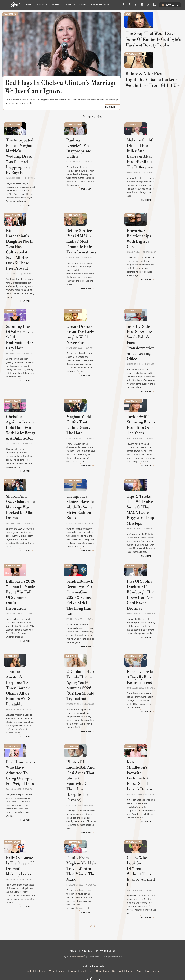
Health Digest (87, 957)
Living (83, 5)
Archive (87, 937)
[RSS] (155, 6)
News (30, 5)
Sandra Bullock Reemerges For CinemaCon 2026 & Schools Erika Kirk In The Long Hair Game (91, 617)
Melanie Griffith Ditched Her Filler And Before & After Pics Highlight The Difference (150, 190)
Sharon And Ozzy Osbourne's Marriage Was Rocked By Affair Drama (29, 528)
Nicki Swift (118, 957)
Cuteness (62, 957)
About (74, 937)
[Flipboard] (136, 6)
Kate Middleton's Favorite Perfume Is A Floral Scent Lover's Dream (151, 787)
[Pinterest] (130, 6)
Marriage (130, 236)
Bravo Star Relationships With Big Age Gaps (150, 271)
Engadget (29, 957)
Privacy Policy (106, 937)
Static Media (78, 942)
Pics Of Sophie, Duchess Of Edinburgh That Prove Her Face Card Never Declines (152, 614)
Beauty (56, 5)
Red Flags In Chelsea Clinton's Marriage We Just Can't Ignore (61, 87)
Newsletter (170, 5)
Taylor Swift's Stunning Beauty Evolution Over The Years (152, 447)
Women (140, 957)
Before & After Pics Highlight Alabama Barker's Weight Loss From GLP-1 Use (153, 119)
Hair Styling (71, 662)
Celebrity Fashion (13, 149)
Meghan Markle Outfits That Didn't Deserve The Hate (92, 444)
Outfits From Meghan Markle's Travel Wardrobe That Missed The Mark (90, 870)
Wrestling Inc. (154, 957)
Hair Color (10, 322)
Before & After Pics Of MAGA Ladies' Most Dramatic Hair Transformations (87, 276)
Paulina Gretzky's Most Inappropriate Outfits (88, 184)
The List (130, 957)
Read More (110, 132)
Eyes (128, 14)
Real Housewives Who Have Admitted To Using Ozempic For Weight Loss (32, 787)
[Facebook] (123, 6)
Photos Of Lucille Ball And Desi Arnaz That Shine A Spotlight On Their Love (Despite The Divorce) (91, 790)
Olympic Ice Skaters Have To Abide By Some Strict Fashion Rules (90, 528)
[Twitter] (148, 6)
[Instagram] (142, 6)
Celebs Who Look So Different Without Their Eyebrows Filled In (149, 870)
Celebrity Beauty (133, 77)
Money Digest (103, 957)
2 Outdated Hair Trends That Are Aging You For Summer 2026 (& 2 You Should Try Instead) (88, 703)
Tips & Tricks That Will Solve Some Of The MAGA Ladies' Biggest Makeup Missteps (151, 530)
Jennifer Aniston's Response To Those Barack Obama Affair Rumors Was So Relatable (32, 703)
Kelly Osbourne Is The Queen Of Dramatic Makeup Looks (32, 870)
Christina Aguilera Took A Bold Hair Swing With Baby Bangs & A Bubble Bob (31, 447)
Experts (42, 5)
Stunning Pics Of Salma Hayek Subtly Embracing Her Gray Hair (29, 360)
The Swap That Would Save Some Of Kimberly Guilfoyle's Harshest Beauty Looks (153, 56)
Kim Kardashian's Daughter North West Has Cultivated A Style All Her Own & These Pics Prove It (32, 276)
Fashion (70, 5)
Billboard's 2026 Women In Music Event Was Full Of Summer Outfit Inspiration (31, 614)
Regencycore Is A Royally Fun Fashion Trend (150, 698)
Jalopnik (41, 957)
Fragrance (130, 749)
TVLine (52, 957)
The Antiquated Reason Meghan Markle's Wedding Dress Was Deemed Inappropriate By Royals (30, 190)
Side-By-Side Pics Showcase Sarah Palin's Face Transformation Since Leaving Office (153, 363)
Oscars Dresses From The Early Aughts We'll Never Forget (90, 360)
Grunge (73, 957)
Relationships (100, 5)
